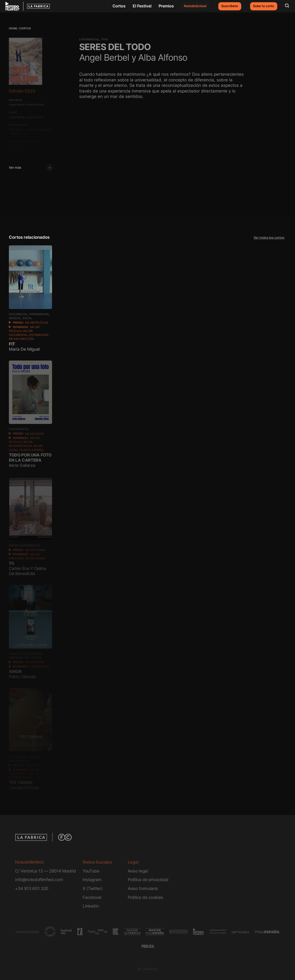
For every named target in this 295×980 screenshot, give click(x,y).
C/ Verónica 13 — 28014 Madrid (45, 871)
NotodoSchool (195, 6)
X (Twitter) (92, 888)
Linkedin (91, 906)
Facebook (92, 897)
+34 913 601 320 (32, 888)
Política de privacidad (148, 880)
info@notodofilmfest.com (39, 880)
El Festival (142, 6)
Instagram (92, 880)
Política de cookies (146, 897)
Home (13, 28)
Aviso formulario (143, 888)
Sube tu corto (264, 6)
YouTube (91, 871)
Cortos (119, 6)
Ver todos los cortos (269, 238)
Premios (166, 6)
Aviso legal (138, 871)
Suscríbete (230, 6)
